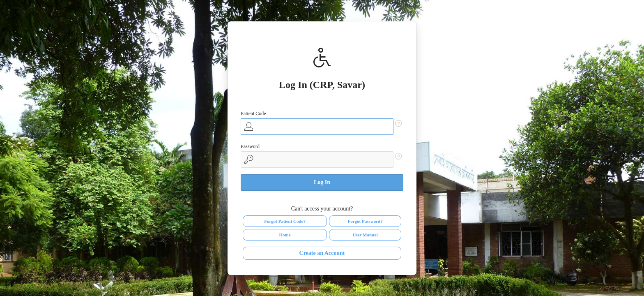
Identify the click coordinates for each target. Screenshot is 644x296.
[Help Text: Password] (398, 156)
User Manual (365, 235)
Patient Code (253, 113)
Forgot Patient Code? (285, 221)
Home (285, 235)
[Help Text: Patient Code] (398, 123)
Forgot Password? (365, 221)
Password (250, 146)
